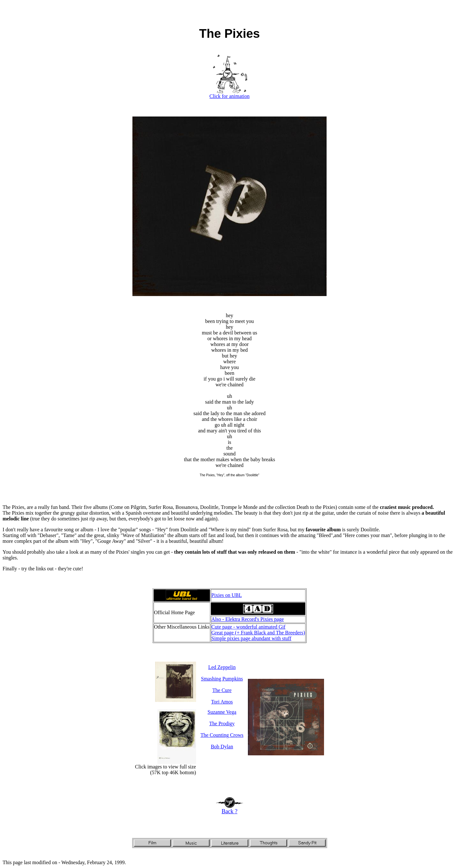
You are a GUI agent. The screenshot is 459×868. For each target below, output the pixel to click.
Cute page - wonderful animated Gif (248, 627)
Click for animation (229, 94)
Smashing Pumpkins (222, 679)
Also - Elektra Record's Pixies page (248, 619)
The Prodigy (222, 723)
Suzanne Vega (222, 712)
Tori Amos (222, 702)
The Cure (222, 690)
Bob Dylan (222, 747)
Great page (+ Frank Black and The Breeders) (258, 633)
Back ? (229, 809)
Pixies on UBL (227, 595)
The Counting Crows (222, 735)
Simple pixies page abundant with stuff (251, 638)
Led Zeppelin (222, 667)
